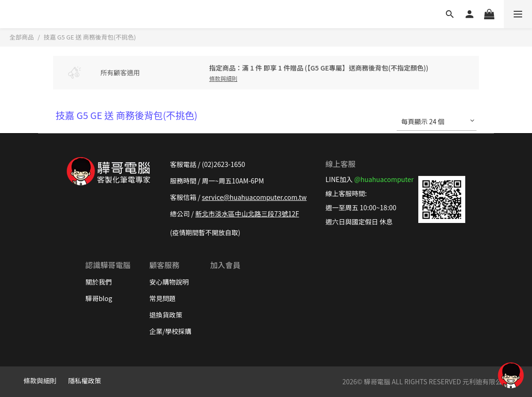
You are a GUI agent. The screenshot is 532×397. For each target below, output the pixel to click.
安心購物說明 (169, 282)
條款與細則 (40, 381)
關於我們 (99, 282)
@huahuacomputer (384, 179)
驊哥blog (99, 298)
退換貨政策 (166, 315)
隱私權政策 (85, 381)
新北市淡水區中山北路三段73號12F (247, 214)
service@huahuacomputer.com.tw (254, 197)
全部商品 (22, 37)
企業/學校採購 (171, 331)
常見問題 (163, 298)
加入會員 (225, 265)
